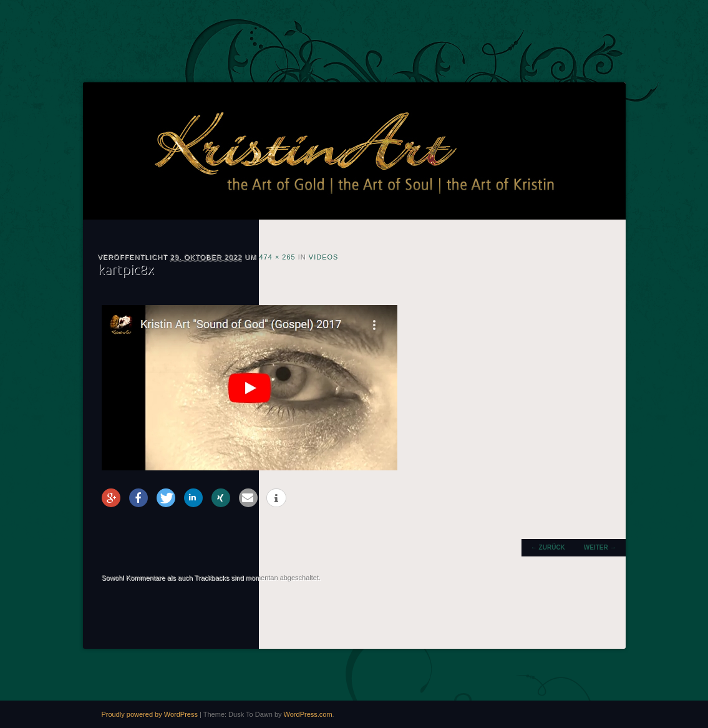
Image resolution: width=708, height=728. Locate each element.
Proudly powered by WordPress (150, 714)
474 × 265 (277, 257)
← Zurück (548, 547)
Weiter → (600, 547)
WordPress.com (308, 714)
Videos (324, 257)
